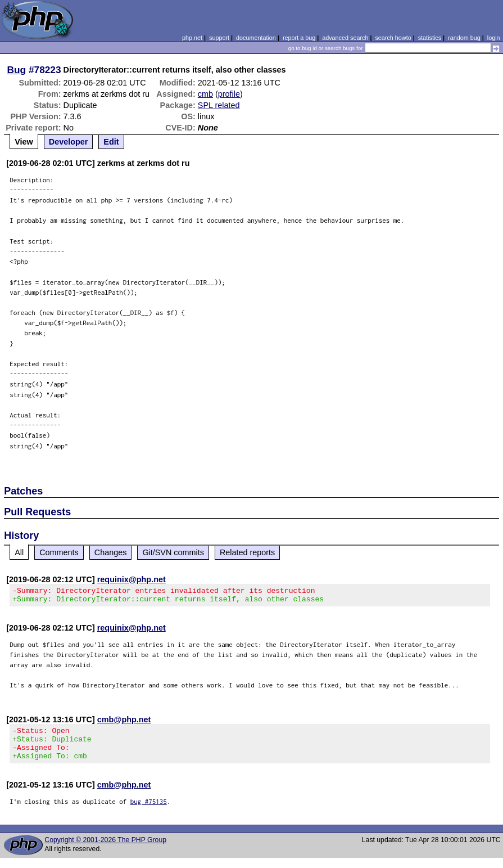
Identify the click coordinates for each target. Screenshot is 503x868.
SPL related (219, 105)
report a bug (299, 38)
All (19, 552)
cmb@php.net (124, 723)
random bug (464, 38)
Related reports (247, 552)
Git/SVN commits (173, 552)
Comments (59, 552)
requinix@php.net (132, 579)
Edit (111, 142)
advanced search (345, 38)
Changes (111, 552)
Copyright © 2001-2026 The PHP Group (105, 850)
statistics (430, 38)
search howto (393, 38)
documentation (256, 38)
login (494, 38)
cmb (205, 94)
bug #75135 (149, 811)
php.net (192, 38)
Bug (17, 70)
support (219, 38)
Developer (69, 142)
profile (229, 94)
